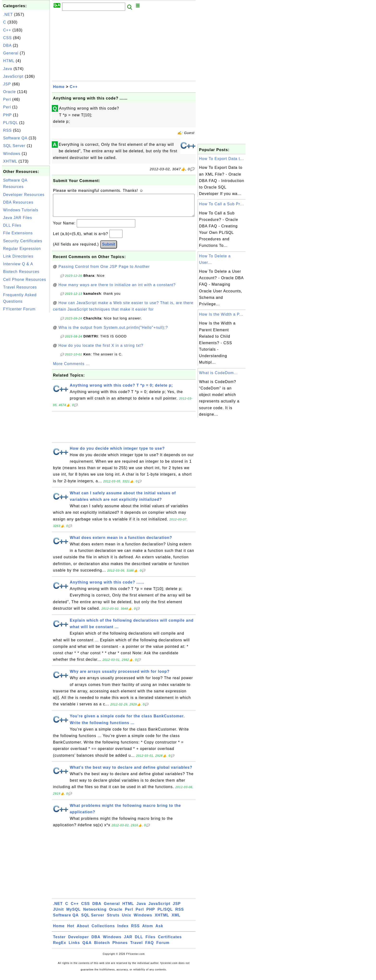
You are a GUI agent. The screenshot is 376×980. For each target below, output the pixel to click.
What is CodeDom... (218, 373)
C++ (7, 30)
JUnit (58, 914)
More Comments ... (71, 369)
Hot (71, 931)
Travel (136, 948)
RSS (7, 130)
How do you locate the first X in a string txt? (101, 350)
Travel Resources (20, 287)
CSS (7, 38)
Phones (120, 948)
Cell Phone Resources (25, 280)
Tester (59, 942)
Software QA (15, 138)
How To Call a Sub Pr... (221, 204)
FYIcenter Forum (19, 309)
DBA (7, 45)
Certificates (170, 942)
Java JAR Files (18, 218)
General (11, 53)
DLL (139, 942)
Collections (103, 931)
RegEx (60, 948)
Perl (7, 99)
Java (8, 69)
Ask (159, 931)
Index (123, 931)
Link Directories (18, 256)
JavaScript (13, 76)
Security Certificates (23, 241)
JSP (7, 84)
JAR (128, 942)
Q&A (87, 948)
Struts (113, 920)
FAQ (150, 948)
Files (150, 942)
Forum (163, 948)
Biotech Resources (21, 272)
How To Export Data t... (221, 159)
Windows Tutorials (21, 210)
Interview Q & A (18, 264)
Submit (109, 249)
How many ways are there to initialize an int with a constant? (117, 290)
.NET (8, 15)
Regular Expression (22, 249)
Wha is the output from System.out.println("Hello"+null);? (113, 332)
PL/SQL (10, 123)
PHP (7, 115)
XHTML (10, 161)
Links (74, 948)
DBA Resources (18, 202)
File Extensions (18, 233)
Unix (126, 920)
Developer (78, 942)
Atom (148, 931)
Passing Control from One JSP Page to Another (104, 271)
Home (59, 87)
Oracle (9, 92)
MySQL (73, 914)
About (83, 931)
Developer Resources (24, 195)
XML (176, 920)
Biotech (102, 948)
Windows (12, 154)
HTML (9, 61)
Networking (95, 914)
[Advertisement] (26, 386)
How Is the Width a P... (221, 314)
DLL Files (12, 225)
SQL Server (14, 146)
